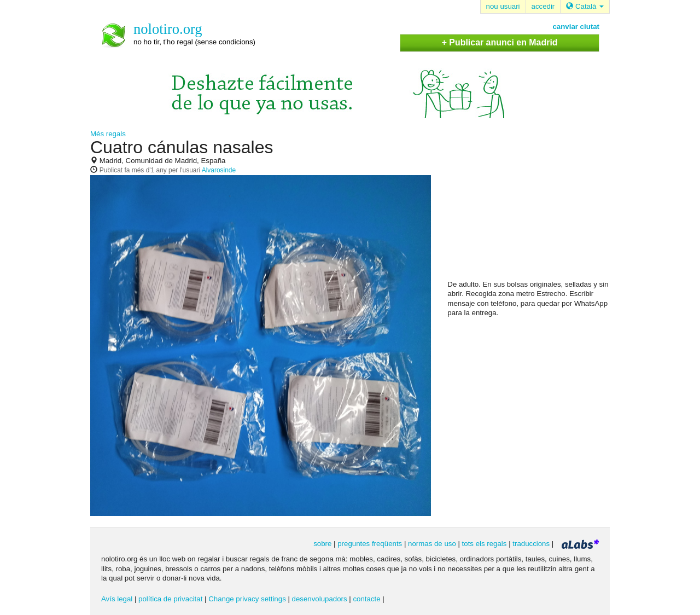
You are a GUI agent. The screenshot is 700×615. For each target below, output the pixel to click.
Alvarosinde (219, 170)
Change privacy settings (247, 599)
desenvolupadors (320, 599)
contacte (366, 599)
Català (585, 6)
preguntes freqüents (370, 544)
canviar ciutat (576, 27)
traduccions (531, 544)
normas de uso (432, 544)
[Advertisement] (529, 208)
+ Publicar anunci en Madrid (500, 42)
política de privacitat (170, 599)
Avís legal (117, 599)
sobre (322, 544)
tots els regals (485, 544)
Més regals (108, 134)
